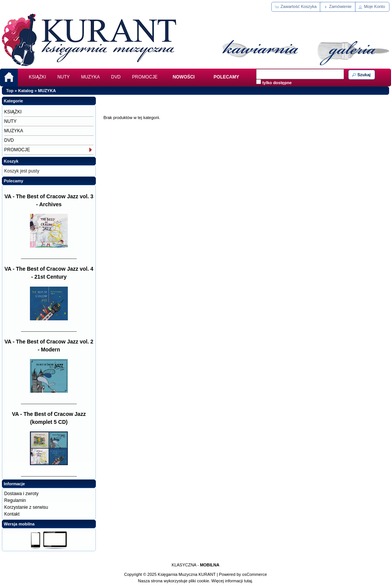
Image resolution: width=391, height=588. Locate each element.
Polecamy (13, 181)
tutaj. (248, 581)
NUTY (64, 77)
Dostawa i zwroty (21, 494)
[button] (296, 7)
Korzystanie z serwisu (26, 507)
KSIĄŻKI (38, 77)
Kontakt (12, 514)
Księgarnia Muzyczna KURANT (187, 574)
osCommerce (254, 574)
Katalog (26, 91)
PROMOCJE (145, 77)
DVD (116, 77)
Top (10, 91)
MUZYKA (90, 77)
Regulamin (15, 500)
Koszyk (11, 161)
